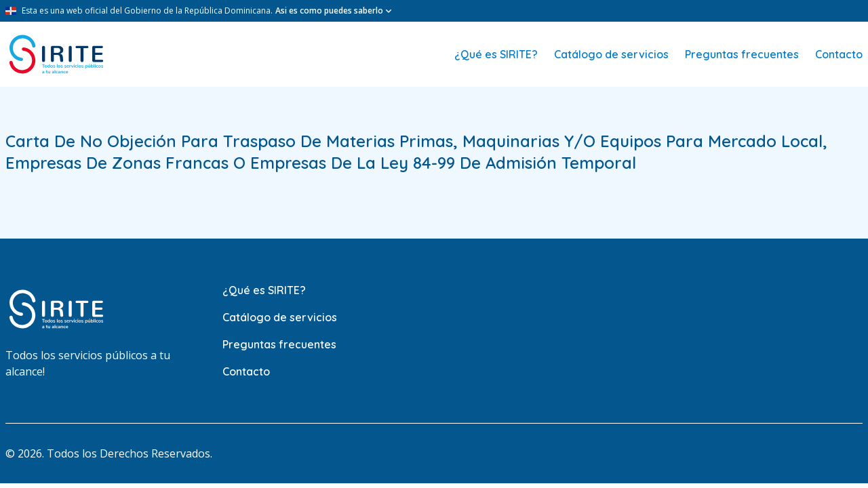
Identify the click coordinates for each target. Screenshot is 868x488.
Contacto (839, 54)
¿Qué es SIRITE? (496, 54)
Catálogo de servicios (611, 54)
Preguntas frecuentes (742, 54)
